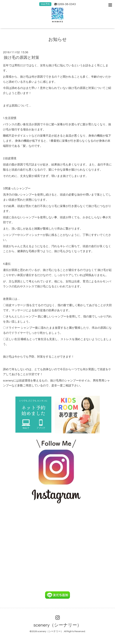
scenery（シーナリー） (57, 625)
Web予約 (45, 4)
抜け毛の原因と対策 (21, 58)
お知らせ (58, 39)
